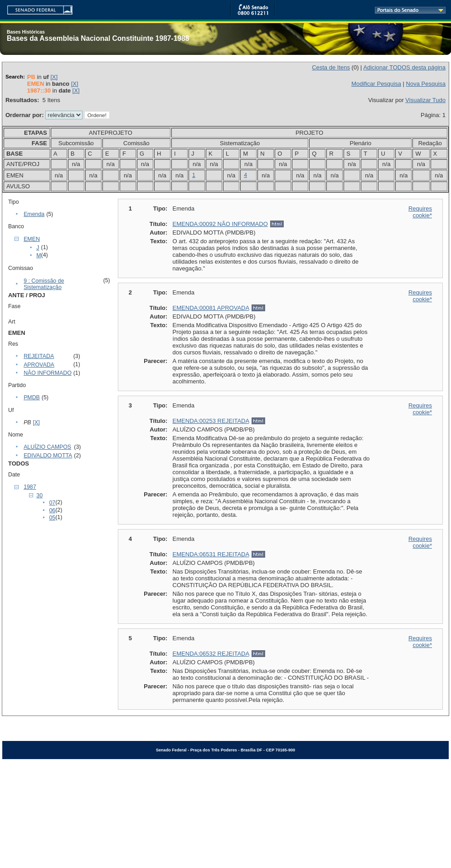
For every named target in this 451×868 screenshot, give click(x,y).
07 (52, 503)
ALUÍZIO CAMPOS (47, 447)
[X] (54, 77)
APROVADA (39, 365)
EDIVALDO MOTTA (48, 456)
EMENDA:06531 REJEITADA (211, 554)
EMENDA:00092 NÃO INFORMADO (220, 224)
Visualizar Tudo (425, 100)
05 (52, 518)
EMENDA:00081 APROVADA (211, 308)
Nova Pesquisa (426, 84)
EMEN (32, 239)
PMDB (32, 397)
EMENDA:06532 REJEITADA (211, 654)
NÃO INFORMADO (48, 373)
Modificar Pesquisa (376, 84)
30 (39, 495)
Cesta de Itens (331, 67)
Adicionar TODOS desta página (404, 67)
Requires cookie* (420, 212)
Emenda (34, 214)
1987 (30, 487)
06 (52, 510)
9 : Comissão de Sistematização (44, 284)
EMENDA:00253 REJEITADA (211, 421)
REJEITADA (39, 356)
